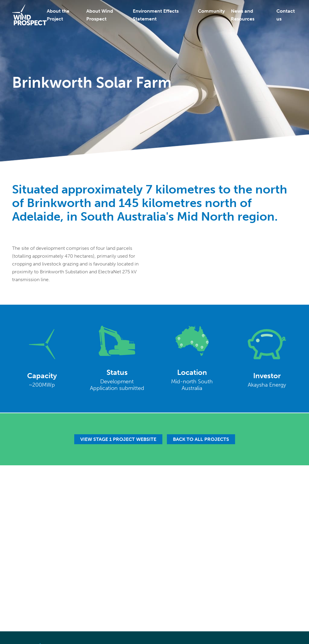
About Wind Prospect (100, 15)
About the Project (58, 15)
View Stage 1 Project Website (118, 439)
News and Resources (243, 15)
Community (211, 11)
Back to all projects (201, 439)
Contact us (286, 15)
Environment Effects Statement (156, 15)
